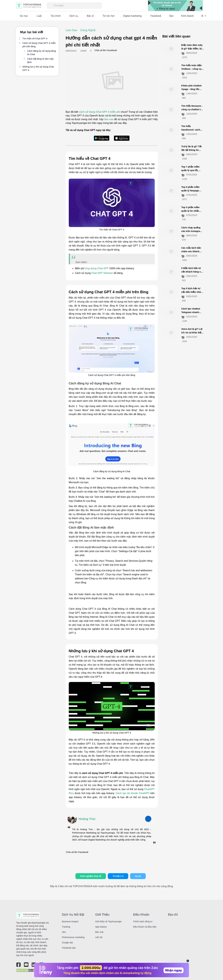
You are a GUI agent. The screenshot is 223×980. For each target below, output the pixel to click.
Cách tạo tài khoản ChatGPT (133, 793)
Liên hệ (99, 937)
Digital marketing (132, 16)
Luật (39, 16)
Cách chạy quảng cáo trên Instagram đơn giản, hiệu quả (192, 231)
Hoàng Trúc (87, 819)
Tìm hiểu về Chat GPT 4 (35, 38)
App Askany (101, 927)
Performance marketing (73, 937)
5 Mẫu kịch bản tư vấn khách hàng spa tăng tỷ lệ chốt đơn (192, 272)
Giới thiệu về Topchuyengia (108, 921)
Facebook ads (69, 948)
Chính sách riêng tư (143, 921)
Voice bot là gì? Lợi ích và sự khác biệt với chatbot (192, 332)
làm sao (109, 119)
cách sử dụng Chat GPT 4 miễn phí (99, 112)
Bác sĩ (90, 16)
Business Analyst (70, 921)
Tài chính (56, 16)
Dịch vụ (74, 16)
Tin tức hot (108, 16)
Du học (24, 16)
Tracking (66, 927)
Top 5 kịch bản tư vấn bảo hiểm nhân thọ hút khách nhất (192, 292)
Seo (171, 16)
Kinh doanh (187, 16)
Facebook (156, 16)
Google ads (68, 943)
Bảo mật (99, 932)
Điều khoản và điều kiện (145, 927)
